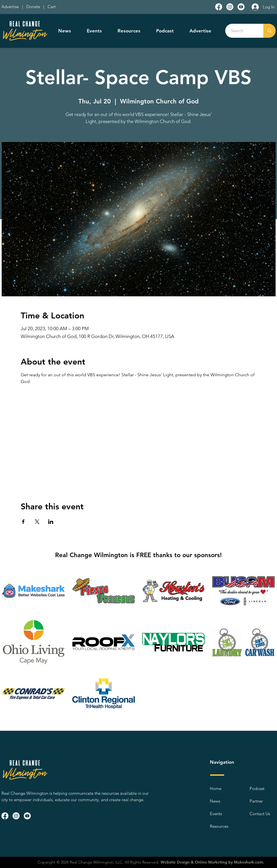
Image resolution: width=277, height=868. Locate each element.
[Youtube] (241, 7)
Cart (52, 7)
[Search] (241, 31)
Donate (34, 7)
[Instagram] (230, 7)
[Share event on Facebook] (23, 522)
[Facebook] (219, 7)
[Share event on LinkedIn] (51, 522)
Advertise (11, 7)
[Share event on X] (37, 522)
